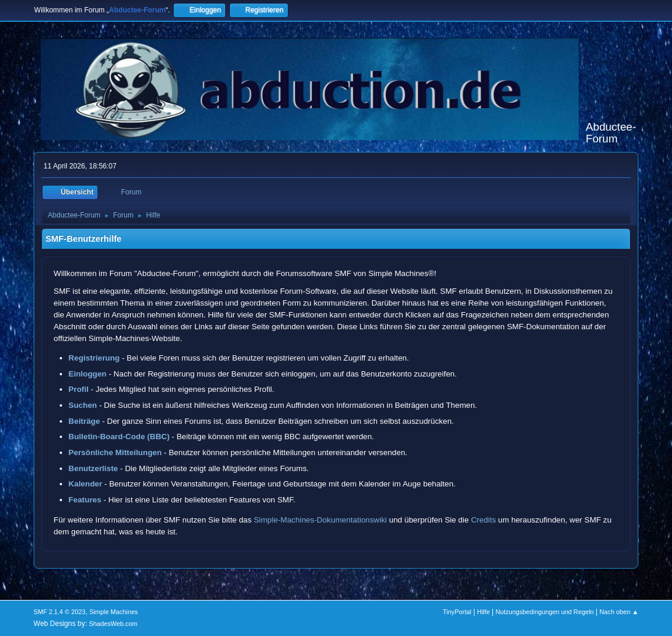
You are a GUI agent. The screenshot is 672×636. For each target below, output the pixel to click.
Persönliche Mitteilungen (115, 452)
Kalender (85, 484)
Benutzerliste (93, 468)
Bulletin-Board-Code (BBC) (119, 437)
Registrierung (94, 358)
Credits (483, 520)
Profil (79, 389)
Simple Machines (113, 612)
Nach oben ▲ (619, 612)
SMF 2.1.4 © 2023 (60, 612)
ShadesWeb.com (113, 624)
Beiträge (84, 421)
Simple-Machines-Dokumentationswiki (320, 520)
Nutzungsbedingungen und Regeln (544, 612)
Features (85, 500)
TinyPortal (457, 612)
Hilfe (483, 612)
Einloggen (87, 374)
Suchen (83, 405)
